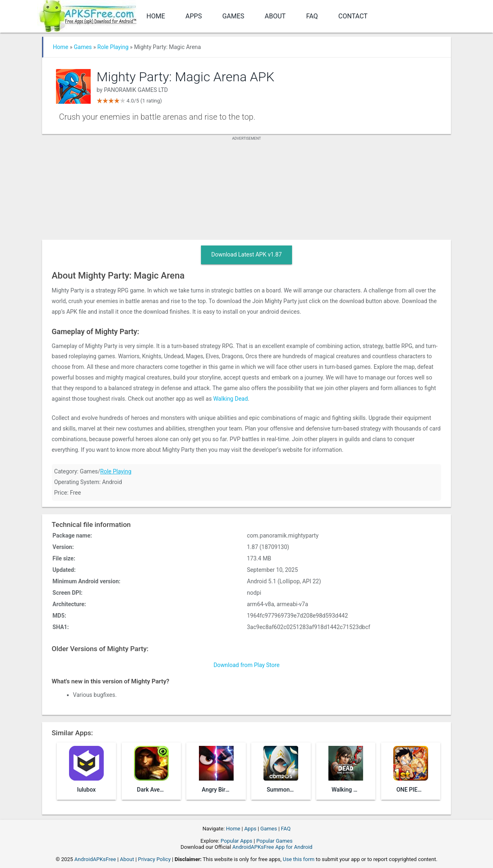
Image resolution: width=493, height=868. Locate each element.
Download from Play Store (247, 665)
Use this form (299, 859)
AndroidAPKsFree (95, 859)
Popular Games (274, 841)
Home (156, 16)
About (275, 16)
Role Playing (113, 47)
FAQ (312, 16)
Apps (194, 16)
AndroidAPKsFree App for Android (272, 847)
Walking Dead (231, 399)
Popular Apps (236, 841)
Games (233, 16)
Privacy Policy (154, 859)
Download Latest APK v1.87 (246, 254)
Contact (353, 16)
